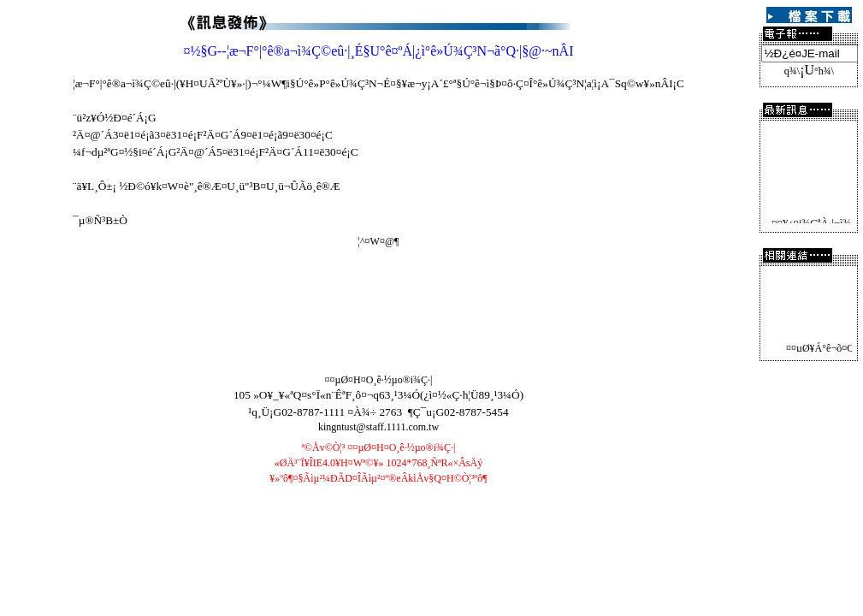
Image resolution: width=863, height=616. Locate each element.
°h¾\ (824, 71)
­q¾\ (792, 71)
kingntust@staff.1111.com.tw (378, 427)
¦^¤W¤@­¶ (379, 241)
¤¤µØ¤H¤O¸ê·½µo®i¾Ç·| (378, 380)
